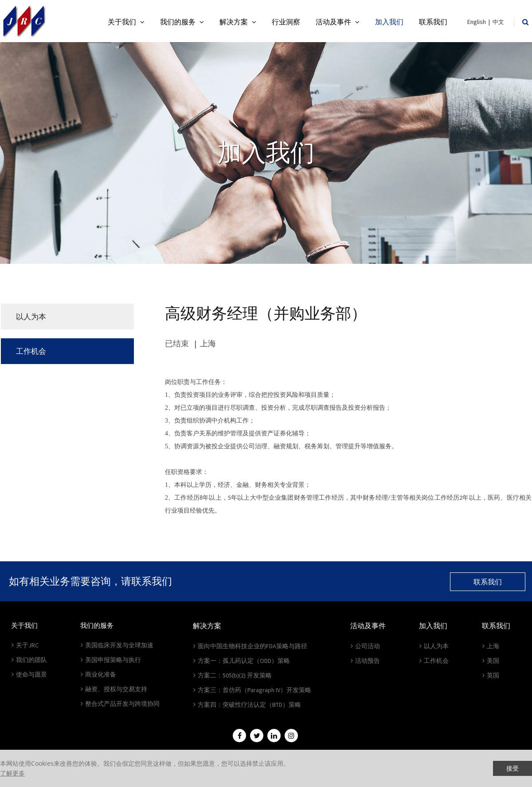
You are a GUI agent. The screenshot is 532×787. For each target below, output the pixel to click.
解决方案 (238, 22)
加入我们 (389, 22)
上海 (491, 646)
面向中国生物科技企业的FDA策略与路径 (250, 646)
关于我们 (126, 22)
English (477, 22)
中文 (498, 22)
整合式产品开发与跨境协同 (120, 704)
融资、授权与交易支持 (114, 689)
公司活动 (365, 646)
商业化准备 (98, 674)
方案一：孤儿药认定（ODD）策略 (242, 661)
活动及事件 (338, 22)
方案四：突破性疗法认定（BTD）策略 (247, 705)
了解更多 (12, 773)
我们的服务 (182, 22)
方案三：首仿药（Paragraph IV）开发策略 (252, 690)
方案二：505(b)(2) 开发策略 (233, 675)
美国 (491, 661)
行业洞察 (286, 22)
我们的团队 (29, 660)
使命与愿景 (29, 674)
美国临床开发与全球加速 (117, 645)
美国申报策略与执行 (111, 660)
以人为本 (31, 317)
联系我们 (433, 22)
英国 (491, 675)
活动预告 (365, 661)
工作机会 (31, 351)
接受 (512, 768)
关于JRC (25, 645)
